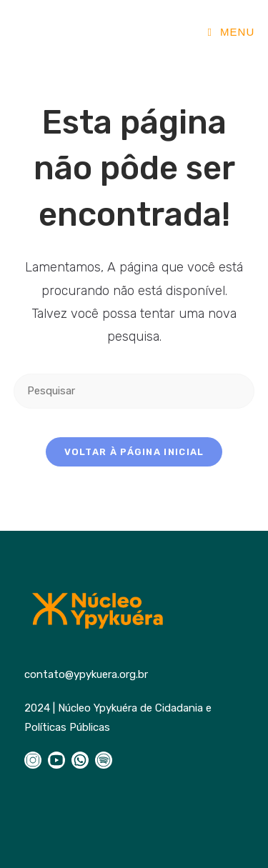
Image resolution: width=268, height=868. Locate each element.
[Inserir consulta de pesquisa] (134, 391)
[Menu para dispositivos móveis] (231, 32)
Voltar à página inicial (134, 452)
